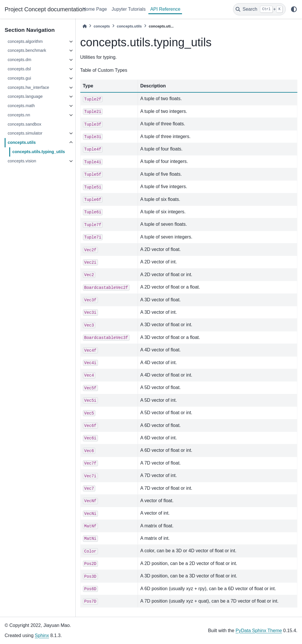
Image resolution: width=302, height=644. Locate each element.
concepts (102, 26)
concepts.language (25, 96)
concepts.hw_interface (28, 87)
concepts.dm (19, 60)
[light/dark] (294, 9)
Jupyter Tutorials (129, 9)
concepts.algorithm (25, 41)
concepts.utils (22, 142)
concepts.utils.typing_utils (39, 152)
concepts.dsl (19, 69)
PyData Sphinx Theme (259, 631)
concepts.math (21, 106)
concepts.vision (22, 161)
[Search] (259, 9)
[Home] (85, 26)
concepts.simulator (25, 133)
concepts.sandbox (24, 124)
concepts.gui (19, 78)
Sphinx (42, 635)
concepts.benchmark (27, 50)
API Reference (165, 9)
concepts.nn (19, 115)
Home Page (95, 9)
